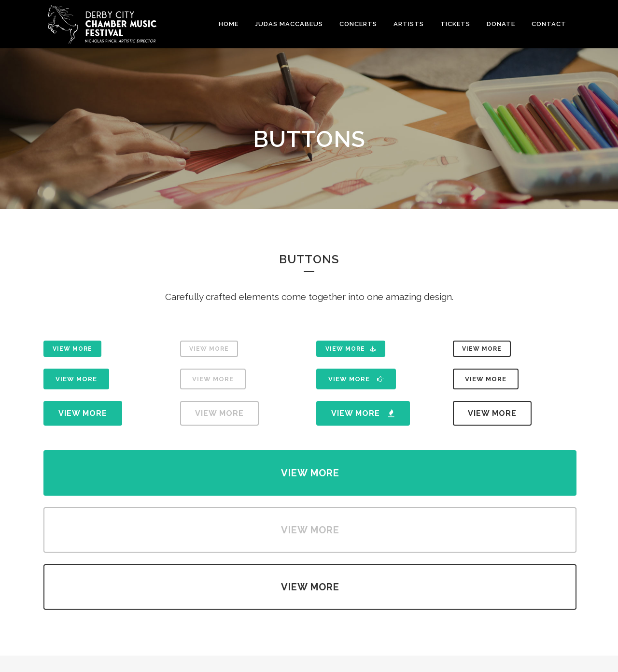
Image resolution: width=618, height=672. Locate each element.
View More (72, 349)
